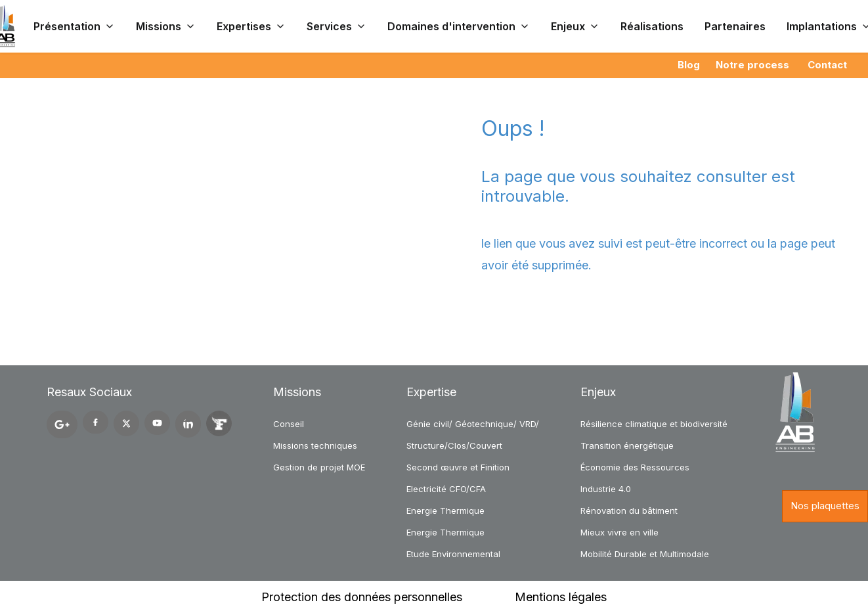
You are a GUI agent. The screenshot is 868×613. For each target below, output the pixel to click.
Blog (689, 65)
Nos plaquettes (825, 506)
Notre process (752, 65)
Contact (827, 65)
